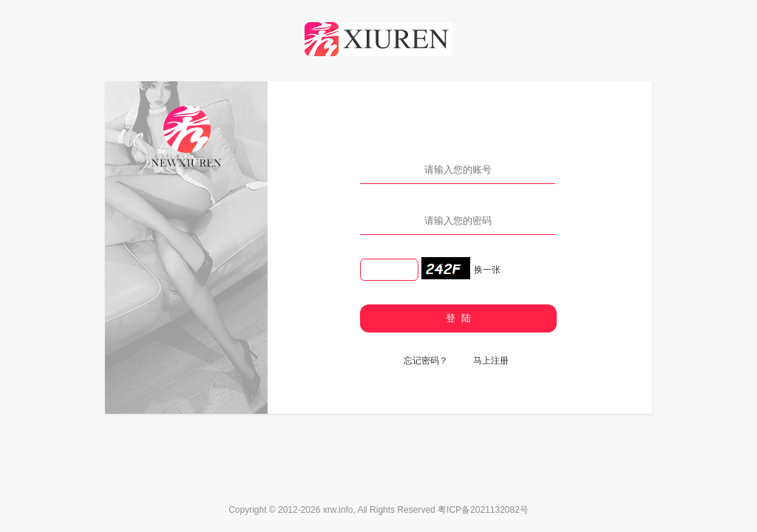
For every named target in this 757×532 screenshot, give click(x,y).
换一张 (487, 270)
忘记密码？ (426, 361)
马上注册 (491, 361)
